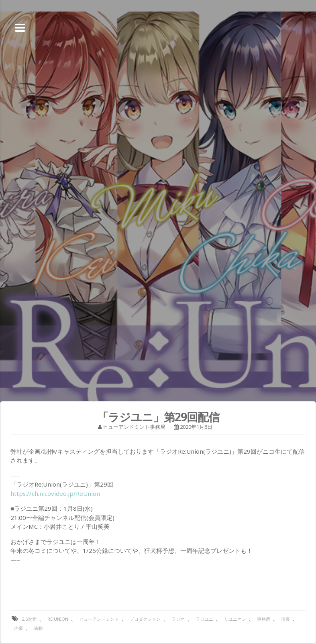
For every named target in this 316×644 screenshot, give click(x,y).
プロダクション (145, 619)
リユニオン (235, 619)
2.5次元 (29, 619)
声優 (18, 628)
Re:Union (58, 619)
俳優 (285, 619)
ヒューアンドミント (99, 619)
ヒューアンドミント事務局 (134, 427)
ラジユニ (204, 619)
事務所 (264, 619)
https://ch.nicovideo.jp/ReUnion (55, 493)
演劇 (38, 628)
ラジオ (178, 619)
